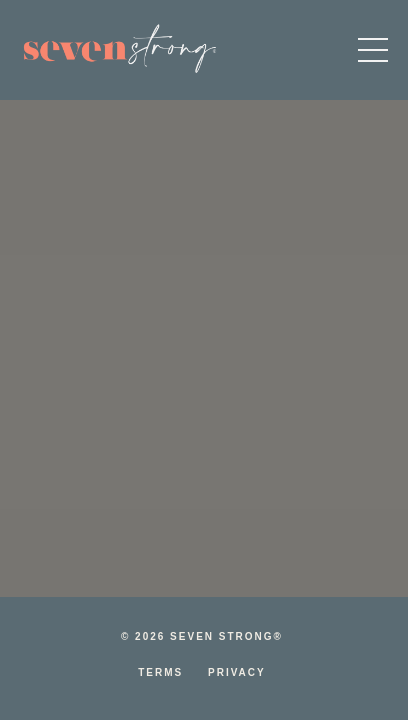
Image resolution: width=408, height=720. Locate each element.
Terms (160, 672)
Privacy (237, 672)
